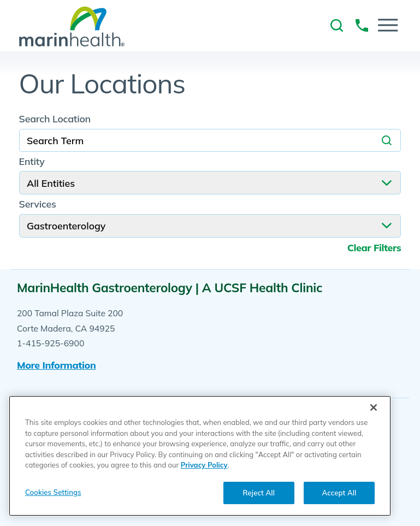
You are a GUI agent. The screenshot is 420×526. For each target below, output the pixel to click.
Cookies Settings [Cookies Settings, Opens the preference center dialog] (53, 492)
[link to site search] (337, 25)
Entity (32, 162)
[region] (200, 456)
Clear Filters (374, 248)
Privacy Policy (204, 465)
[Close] (374, 407)
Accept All (339, 493)
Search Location (55, 119)
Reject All (259, 493)
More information (57, 365)
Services (38, 204)
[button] (388, 25)
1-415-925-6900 (51, 343)
